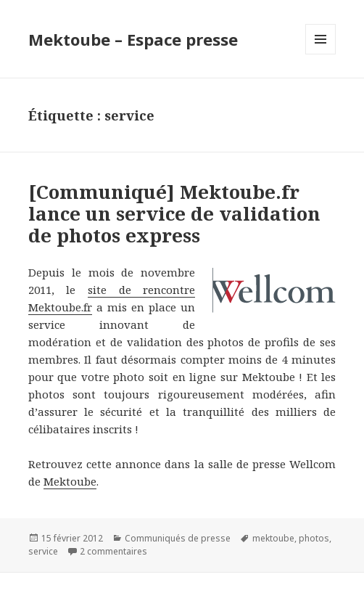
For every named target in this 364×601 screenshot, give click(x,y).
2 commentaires (113, 551)
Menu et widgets (321, 54)
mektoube (273, 538)
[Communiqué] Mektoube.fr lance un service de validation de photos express (174, 213)
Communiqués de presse (178, 538)
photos (314, 538)
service (43, 551)
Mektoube (70, 481)
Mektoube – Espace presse (133, 39)
